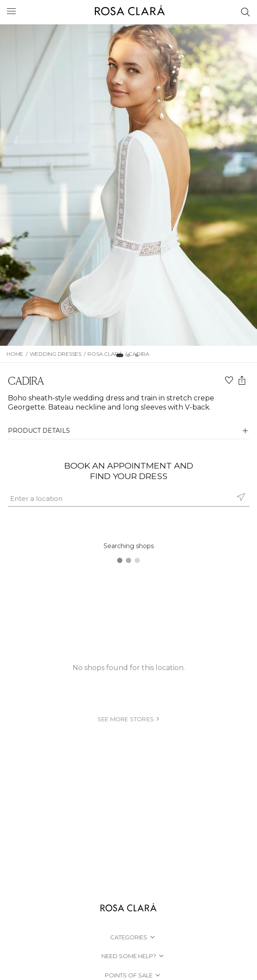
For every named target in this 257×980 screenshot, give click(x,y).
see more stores (128, 719)
